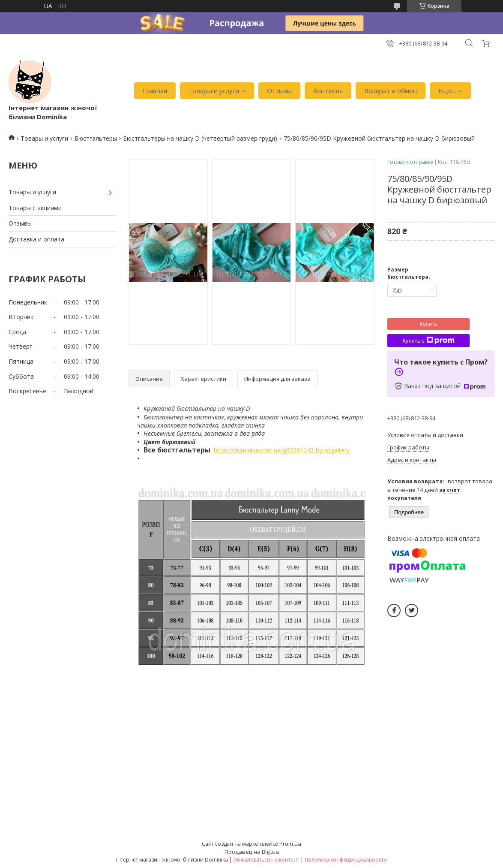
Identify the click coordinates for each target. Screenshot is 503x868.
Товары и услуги (214, 90)
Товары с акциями (35, 208)
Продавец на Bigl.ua (252, 852)
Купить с (428, 341)
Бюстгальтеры (96, 138)
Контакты (328, 90)
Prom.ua (290, 844)
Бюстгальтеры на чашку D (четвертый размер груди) (200, 138)
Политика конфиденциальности (346, 860)
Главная (155, 90)
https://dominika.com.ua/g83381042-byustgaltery (282, 450)
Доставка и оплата (36, 239)
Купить (428, 324)
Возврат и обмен (391, 90)
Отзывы (279, 90)
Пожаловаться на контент (266, 860)
